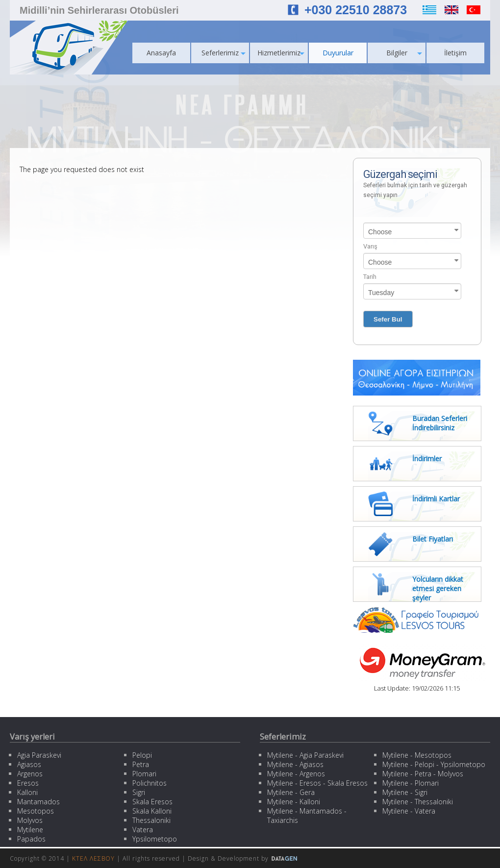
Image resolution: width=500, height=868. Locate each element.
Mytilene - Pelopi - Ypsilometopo (434, 764)
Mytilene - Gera (291, 792)
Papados (31, 839)
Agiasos (29, 764)
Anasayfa (161, 53)
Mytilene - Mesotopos (417, 755)
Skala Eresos (152, 802)
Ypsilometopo (155, 839)
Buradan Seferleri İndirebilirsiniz (440, 423)
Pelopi (142, 755)
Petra (141, 764)
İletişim (455, 53)
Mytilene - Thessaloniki (418, 802)
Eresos (28, 783)
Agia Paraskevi (39, 755)
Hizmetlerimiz (281, 53)
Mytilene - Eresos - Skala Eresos (317, 783)
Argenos (30, 774)
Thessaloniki (151, 820)
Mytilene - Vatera (409, 811)
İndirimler (427, 459)
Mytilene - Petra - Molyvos (423, 774)
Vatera (143, 830)
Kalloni (27, 792)
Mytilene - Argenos (296, 774)
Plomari (144, 774)
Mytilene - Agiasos (295, 764)
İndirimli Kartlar (436, 499)
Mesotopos (36, 811)
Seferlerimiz (224, 53)
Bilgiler (404, 53)
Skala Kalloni (152, 811)
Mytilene (30, 830)
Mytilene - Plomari (411, 783)
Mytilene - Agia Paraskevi (305, 755)
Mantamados (38, 802)
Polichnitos (150, 783)
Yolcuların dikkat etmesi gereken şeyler (438, 588)
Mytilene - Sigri (405, 792)
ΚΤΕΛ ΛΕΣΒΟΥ (93, 858)
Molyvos (30, 820)
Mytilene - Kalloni (294, 802)
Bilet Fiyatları (433, 539)
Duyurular (338, 53)
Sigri (139, 792)
